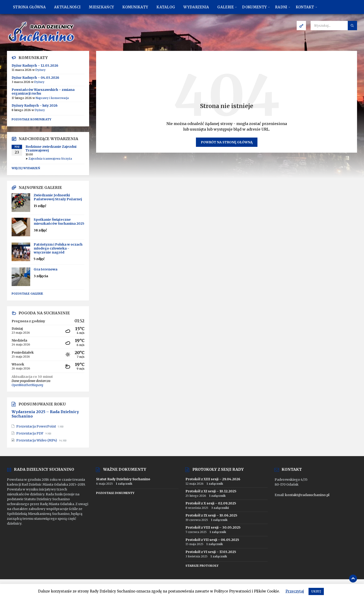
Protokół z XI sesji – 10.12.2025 (211, 491)
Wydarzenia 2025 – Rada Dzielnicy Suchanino (45, 414)
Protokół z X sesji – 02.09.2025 (211, 503)
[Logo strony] (42, 42)
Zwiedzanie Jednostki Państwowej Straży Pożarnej (58, 197)
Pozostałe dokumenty (115, 493)
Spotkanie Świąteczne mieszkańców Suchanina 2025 (59, 222)
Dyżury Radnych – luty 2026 (35, 105)
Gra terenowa (45, 269)
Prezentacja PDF (30, 433)
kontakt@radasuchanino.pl (307, 495)
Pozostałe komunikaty (31, 119)
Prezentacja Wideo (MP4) (37, 440)
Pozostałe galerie (27, 294)
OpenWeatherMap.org (27, 385)
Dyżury (40, 70)
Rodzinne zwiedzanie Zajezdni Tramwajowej (51, 149)
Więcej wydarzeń (26, 168)
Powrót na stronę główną (227, 142)
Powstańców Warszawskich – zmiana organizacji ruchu (43, 92)
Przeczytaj (295, 591)
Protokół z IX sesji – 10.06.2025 (211, 515)
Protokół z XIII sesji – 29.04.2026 (213, 479)
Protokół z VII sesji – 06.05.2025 (212, 540)
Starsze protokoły (202, 566)
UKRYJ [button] (316, 591)
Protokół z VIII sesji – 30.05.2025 (213, 527)
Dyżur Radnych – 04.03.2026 (35, 78)
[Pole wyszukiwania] (334, 26)
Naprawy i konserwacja (52, 98)
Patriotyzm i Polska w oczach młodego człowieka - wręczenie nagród (58, 248)
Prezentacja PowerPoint (36, 426)
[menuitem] (29, 7)
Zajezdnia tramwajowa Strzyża (50, 159)
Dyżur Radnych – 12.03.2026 (35, 66)
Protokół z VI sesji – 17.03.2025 (211, 552)
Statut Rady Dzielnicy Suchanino (123, 479)
